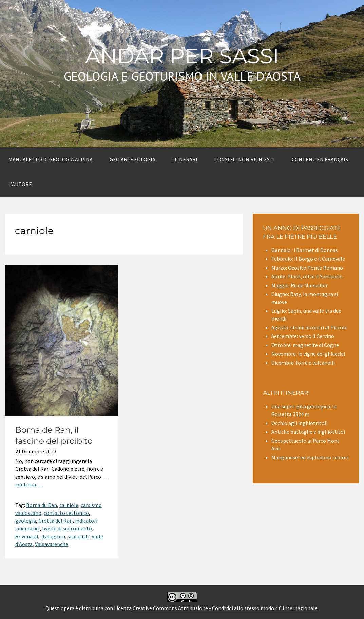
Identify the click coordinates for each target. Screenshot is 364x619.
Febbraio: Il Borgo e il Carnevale (308, 259)
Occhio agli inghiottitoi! (299, 423)
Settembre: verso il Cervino (303, 336)
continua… (28, 484)
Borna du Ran (42, 505)
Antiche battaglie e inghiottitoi (308, 432)
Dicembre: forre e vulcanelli (303, 363)
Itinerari (185, 159)
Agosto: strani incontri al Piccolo (310, 327)
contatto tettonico (66, 513)
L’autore (20, 184)
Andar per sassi (182, 56)
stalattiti (78, 536)
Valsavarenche (52, 544)
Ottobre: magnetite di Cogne (305, 345)
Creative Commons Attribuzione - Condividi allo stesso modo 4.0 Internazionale (225, 608)
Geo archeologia (132, 159)
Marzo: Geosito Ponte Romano (307, 268)
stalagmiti (53, 536)
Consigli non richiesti (245, 159)
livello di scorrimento (67, 528)
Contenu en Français (320, 159)
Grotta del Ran (55, 521)
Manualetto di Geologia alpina (51, 159)
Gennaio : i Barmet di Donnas (305, 250)
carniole (69, 505)
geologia (26, 521)
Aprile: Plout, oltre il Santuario (307, 276)
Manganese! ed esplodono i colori (310, 457)
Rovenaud (27, 536)
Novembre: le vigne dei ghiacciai (308, 354)
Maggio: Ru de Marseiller (300, 285)
